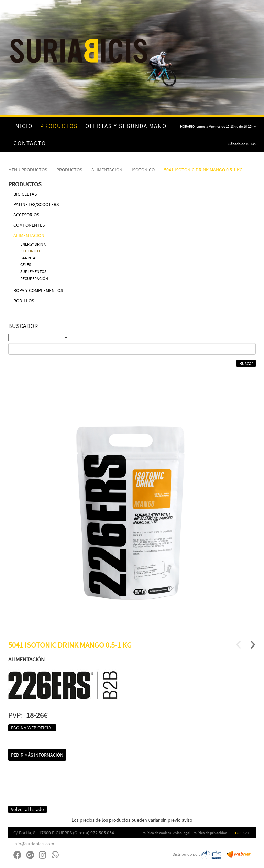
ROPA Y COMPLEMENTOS (38, 290)
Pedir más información (37, 755)
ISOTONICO (143, 170)
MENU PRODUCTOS (28, 170)
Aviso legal (182, 833)
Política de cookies (156, 833)
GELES (26, 265)
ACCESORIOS (26, 215)
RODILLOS (24, 301)
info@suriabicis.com (34, 844)
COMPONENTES (29, 225)
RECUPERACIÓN (34, 278)
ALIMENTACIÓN (107, 170)
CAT (246, 833)
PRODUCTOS (69, 170)
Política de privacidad (210, 833)
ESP (238, 833)
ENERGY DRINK (33, 244)
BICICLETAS (25, 194)
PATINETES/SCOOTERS (36, 204)
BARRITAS (29, 258)
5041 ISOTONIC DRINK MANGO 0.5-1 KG (203, 170)
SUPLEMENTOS (33, 272)
